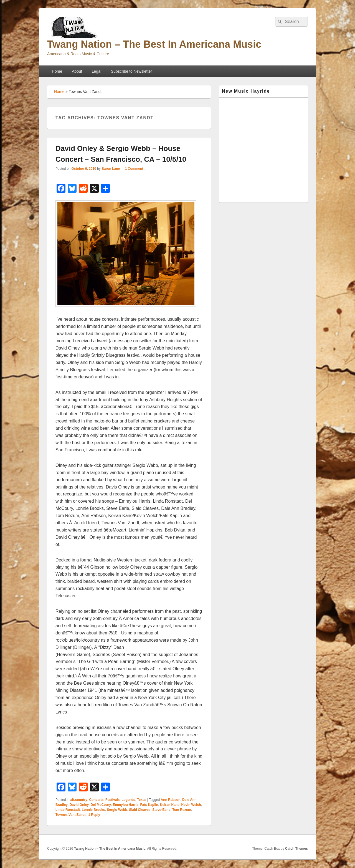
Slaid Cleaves (140, 810)
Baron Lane (111, 169)
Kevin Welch (191, 805)
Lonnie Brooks (93, 810)
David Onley (79, 805)
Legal (97, 71)
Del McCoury (101, 805)
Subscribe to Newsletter (131, 71)
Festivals (112, 800)
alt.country (79, 800)
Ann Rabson (171, 800)
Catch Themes (296, 849)
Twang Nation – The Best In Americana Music (154, 44)
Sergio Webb (117, 810)
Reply (94, 815)
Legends (128, 800)
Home (57, 71)
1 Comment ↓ (135, 169)
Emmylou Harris (126, 805)
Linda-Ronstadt (68, 810)
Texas (142, 800)
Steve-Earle (161, 810)
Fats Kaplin (149, 805)
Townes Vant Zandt (70, 815)
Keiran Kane (170, 805)
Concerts (96, 800)
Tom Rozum (182, 810)
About (77, 71)
